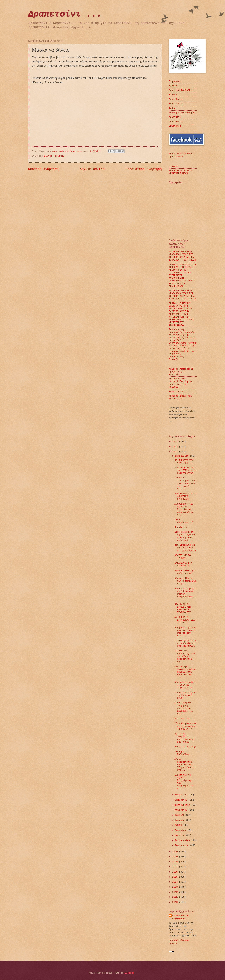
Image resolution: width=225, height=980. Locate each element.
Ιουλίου (180, 815)
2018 (176, 862)
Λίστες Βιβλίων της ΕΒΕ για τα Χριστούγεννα (185, 470)
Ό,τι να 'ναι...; (185, 719)
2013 (176, 887)
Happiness (181, 527)
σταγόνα (173, 166)
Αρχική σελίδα (92, 169)
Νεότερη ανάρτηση (43, 169)
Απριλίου (181, 830)
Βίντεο (48, 156)
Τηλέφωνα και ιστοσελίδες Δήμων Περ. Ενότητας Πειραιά (180, 383)
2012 (176, 892)
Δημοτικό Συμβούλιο (181, 90)
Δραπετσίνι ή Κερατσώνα (180, 917)
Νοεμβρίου (182, 795)
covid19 (60, 156)
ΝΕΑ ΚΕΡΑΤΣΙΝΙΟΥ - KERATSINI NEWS (180, 172)
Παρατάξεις (176, 122)
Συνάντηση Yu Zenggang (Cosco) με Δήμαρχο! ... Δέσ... (184, 708)
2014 (176, 882)
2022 (176, 447)
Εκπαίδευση (176, 99)
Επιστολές (175, 126)
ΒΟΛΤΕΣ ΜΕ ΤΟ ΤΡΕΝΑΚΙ (183, 557)
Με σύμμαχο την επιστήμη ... (184, 461)
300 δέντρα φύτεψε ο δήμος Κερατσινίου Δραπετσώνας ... (185, 672)
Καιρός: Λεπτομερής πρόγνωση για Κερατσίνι (181, 372)
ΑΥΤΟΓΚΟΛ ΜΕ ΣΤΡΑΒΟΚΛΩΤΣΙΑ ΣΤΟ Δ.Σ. (184, 620)
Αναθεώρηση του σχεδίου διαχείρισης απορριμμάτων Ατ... (184, 509)
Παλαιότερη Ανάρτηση (144, 169)
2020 (176, 852)
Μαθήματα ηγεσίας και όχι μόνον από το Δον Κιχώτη (185, 632)
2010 (176, 902)
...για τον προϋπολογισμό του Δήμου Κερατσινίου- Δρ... (184, 656)
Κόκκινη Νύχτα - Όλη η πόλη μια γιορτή (185, 581)
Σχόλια (173, 86)
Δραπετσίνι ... (65, 14)
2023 (176, 442)
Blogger (130, 973)
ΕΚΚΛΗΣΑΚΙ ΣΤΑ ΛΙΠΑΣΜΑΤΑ (183, 564)
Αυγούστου (182, 810)
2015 (176, 877)
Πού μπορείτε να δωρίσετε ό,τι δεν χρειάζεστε (185, 548)
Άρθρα (172, 108)
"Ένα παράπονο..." (184, 521)
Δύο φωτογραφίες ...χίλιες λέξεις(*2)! (185, 685)
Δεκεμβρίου (182, 456)
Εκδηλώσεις (176, 104)
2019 (176, 857)
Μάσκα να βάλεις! (185, 747)
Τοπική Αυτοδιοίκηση (182, 113)
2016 (176, 872)
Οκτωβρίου (182, 800)
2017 (176, 867)
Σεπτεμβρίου (183, 805)
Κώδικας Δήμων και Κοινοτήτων (180, 397)
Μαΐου (179, 825)
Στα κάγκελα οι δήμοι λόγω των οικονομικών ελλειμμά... (185, 536)
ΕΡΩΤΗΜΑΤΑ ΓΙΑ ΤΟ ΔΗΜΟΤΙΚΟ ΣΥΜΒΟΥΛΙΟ (185, 496)
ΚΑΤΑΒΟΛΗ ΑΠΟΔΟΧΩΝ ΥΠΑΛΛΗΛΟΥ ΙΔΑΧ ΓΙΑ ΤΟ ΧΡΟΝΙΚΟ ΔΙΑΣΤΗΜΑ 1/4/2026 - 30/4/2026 (182, 256)
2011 (176, 897)
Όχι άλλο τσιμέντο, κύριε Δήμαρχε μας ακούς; (184, 738)
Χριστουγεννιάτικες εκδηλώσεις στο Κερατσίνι (185, 643)
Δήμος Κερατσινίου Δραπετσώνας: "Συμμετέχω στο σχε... (185, 765)
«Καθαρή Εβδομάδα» (182, 753)
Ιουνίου (180, 820)
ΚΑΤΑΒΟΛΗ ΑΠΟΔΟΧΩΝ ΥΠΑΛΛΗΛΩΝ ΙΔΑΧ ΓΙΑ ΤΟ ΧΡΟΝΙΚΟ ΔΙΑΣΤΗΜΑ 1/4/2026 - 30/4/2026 (182, 295)
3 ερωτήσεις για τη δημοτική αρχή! (185, 695)
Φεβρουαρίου (183, 840)
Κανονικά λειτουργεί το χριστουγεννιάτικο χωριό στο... (185, 483)
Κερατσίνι (175, 117)
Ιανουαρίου (182, 845)
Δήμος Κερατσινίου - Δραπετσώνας (182, 155)
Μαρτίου (180, 835)
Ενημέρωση (175, 81)
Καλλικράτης (176, 391)
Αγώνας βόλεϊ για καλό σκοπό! (185, 572)
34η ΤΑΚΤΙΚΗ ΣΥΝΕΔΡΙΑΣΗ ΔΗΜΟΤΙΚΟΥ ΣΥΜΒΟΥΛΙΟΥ (182, 608)
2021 (176, 452)
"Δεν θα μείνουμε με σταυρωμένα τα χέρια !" (185, 726)
